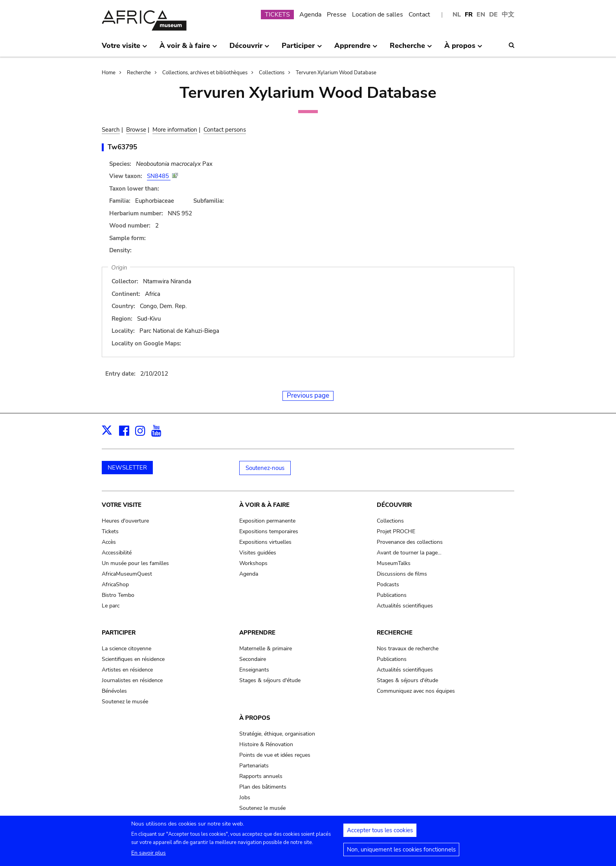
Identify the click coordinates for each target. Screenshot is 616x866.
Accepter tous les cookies (380, 833)
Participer (119, 633)
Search (111, 130)
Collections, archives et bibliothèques (205, 73)
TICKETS (277, 15)
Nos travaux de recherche (408, 649)
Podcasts (388, 584)
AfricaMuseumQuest (127, 574)
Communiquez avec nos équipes (416, 691)
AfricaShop (115, 584)
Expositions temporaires (269, 531)
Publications (392, 595)
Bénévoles (114, 691)
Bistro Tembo (118, 595)
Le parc (111, 606)
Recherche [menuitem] (411, 49)
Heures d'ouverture (125, 521)
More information (175, 130)
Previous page (308, 395)
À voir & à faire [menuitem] (188, 49)
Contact (419, 15)
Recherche (139, 73)
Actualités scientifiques (405, 606)
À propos (255, 718)
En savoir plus (148, 855)
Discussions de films (402, 574)
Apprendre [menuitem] (356, 49)
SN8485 (159, 176)
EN (481, 15)
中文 (508, 15)
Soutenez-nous (265, 468)
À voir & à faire (264, 505)
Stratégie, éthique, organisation (277, 734)
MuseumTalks (394, 563)
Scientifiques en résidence (133, 659)
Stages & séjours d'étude (270, 680)
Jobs (245, 797)
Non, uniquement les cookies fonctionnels (401, 852)
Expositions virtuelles (265, 542)
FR (469, 15)
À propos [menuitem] (463, 49)
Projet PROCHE (396, 531)
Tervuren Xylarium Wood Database (336, 73)
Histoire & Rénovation (266, 744)
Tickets (110, 531)
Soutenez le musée (125, 702)
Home (109, 73)
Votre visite (122, 505)
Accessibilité (117, 553)
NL (457, 15)
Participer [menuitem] (302, 49)
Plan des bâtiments (263, 787)
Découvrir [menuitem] (249, 49)
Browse (136, 130)
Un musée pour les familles (135, 563)
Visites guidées (258, 553)
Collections (272, 73)
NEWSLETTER (127, 468)
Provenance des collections (410, 542)
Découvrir (394, 505)
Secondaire (253, 659)
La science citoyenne (126, 649)
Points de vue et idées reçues (275, 755)
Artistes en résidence (127, 670)
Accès (109, 542)
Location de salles (378, 15)
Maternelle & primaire (266, 649)
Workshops (253, 563)
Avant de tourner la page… (409, 553)
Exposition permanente (267, 521)
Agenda (310, 15)
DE (493, 15)
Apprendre (257, 633)
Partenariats (254, 766)
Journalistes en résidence (132, 680)
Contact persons (225, 130)
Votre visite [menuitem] (125, 49)
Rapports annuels (261, 776)
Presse (337, 15)
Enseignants (254, 670)
